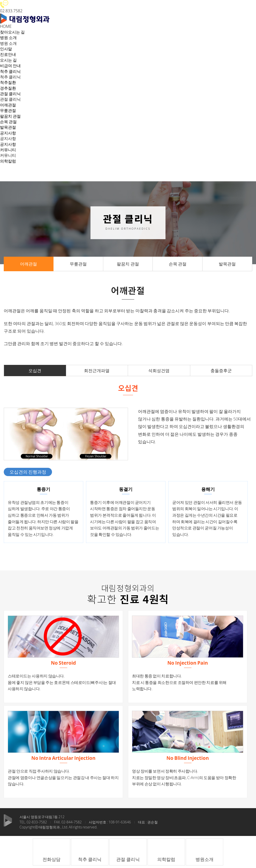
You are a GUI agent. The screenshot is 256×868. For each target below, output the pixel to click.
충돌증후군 (221, 371)
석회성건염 (159, 371)
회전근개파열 (97, 371)
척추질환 (8, 82)
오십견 (35, 371)
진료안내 (8, 54)
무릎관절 (8, 110)
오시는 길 (8, 60)
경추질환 (8, 88)
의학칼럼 (8, 161)
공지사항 (8, 144)
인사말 (6, 49)
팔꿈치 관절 (10, 116)
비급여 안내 (10, 66)
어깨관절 (8, 105)
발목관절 (8, 127)
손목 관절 (8, 122)
